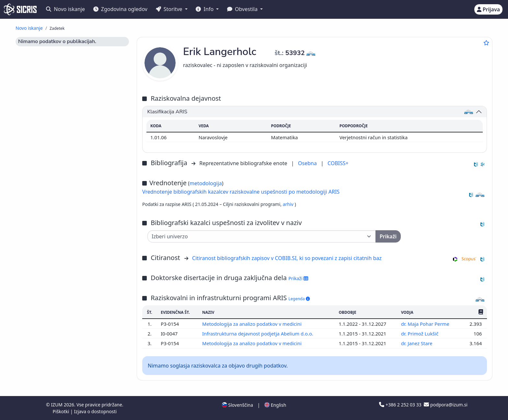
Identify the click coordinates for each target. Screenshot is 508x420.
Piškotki (61, 411)
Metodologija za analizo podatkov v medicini (253, 324)
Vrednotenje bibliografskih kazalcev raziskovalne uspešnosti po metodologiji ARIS (241, 192)
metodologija (206, 183)
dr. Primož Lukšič (421, 334)
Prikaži (298, 278)
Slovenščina (237, 405)
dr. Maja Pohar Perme (426, 324)
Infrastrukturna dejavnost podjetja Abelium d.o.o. (258, 334)
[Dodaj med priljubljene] (486, 43)
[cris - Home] (20, 9)
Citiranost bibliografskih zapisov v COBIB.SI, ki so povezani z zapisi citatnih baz (287, 258)
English (275, 405)
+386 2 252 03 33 (401, 405)
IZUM (57, 405)
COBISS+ (338, 163)
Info (205, 9)
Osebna (308, 163)
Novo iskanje (65, 9)
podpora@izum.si (445, 405)
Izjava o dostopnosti (95, 411)
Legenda (299, 299)
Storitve (170, 9)
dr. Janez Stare (417, 343)
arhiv (289, 204)
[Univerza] (262, 236)
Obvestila (243, 9)
